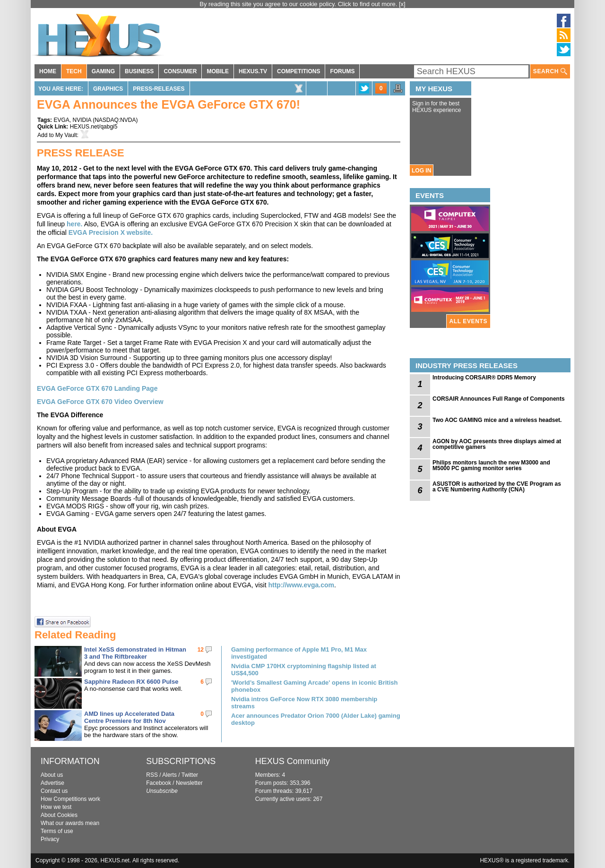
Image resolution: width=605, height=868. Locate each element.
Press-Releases (159, 89)
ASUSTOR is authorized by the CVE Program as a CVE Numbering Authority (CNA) (497, 487)
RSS (152, 775)
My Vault (66, 135)
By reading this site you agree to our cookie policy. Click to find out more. (299, 4)
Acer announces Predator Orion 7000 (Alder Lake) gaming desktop (316, 719)
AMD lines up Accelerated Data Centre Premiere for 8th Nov (129, 717)
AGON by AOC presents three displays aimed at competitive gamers (497, 444)
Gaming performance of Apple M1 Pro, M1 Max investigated (299, 653)
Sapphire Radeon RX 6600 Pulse (131, 682)
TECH (74, 71)
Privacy (50, 839)
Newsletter (189, 783)
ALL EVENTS (468, 321)
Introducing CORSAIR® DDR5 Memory (484, 378)
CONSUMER (180, 71)
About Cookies (59, 815)
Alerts (169, 775)
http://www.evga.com (301, 585)
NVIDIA (82, 120)
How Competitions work (70, 799)
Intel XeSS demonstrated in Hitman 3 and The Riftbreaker (135, 653)
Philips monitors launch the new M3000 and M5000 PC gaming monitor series (491, 465)
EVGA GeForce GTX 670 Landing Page (97, 388)
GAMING (103, 71)
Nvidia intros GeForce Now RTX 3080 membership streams (304, 703)
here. (74, 224)
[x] (402, 4)
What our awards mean (70, 823)
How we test (56, 807)
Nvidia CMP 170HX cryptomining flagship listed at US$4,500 (304, 670)
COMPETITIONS (298, 71)
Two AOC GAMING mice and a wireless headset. (497, 420)
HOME (48, 71)
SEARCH (550, 72)
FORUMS (342, 71)
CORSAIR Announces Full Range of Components (499, 399)
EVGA (61, 120)
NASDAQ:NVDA (115, 120)
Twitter (190, 775)
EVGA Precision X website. (111, 232)
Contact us (54, 791)
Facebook (159, 783)
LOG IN (421, 171)
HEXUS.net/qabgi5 (94, 127)
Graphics (108, 89)
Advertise (52, 783)
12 (201, 650)
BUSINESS (139, 71)
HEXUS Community (293, 761)
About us (52, 775)
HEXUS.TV (253, 71)
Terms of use (57, 831)
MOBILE (218, 71)
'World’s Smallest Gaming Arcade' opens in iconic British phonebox (314, 686)
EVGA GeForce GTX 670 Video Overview (100, 402)
